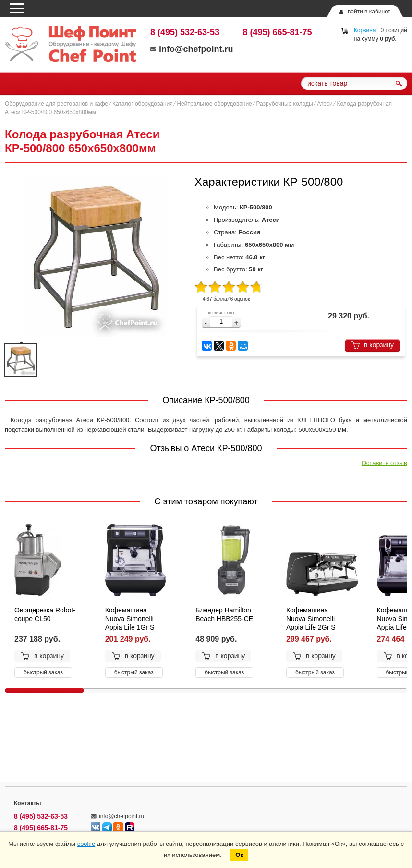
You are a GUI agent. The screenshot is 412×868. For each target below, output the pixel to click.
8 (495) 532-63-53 (185, 32)
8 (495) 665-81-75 (278, 32)
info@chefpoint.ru (192, 49)
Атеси (325, 104)
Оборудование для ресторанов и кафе (56, 104)
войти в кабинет (369, 12)
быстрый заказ (43, 672)
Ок (239, 855)
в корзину (372, 345)
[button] (236, 323)
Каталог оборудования (143, 104)
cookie (86, 844)
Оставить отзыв (384, 463)
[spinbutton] (221, 322)
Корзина (365, 30)
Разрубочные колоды (284, 104)
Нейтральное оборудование (214, 104)
